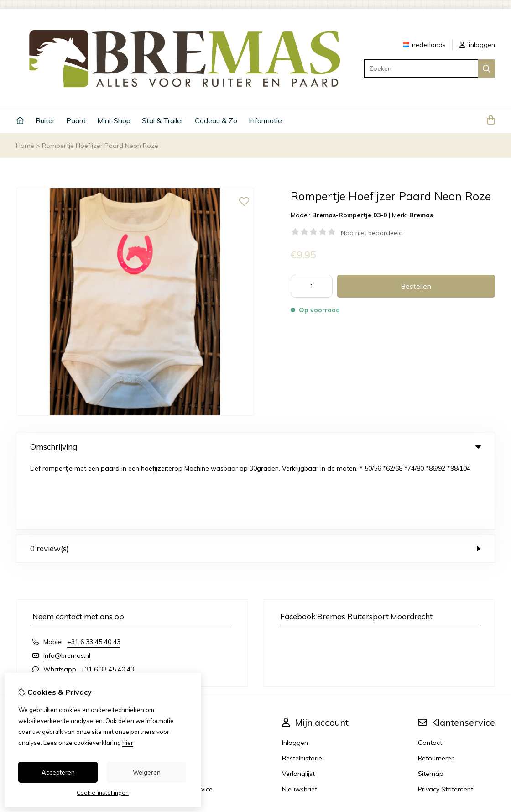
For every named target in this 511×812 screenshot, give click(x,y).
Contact (430, 674)
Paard (76, 120)
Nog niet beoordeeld (372, 233)
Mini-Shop (114, 120)
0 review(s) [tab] (255, 479)
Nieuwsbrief (300, 720)
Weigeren (147, 772)
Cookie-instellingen (103, 793)
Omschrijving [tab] (255, 447)
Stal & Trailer (163, 120)
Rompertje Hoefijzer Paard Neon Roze (100, 146)
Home (25, 146)
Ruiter (45, 120)
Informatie (265, 120)
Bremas (421, 215)
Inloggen (295, 674)
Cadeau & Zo (216, 120)
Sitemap (431, 705)
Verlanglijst (298, 705)
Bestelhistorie (302, 689)
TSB (490, 761)
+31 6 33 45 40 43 (94, 573)
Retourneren (436, 689)
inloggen (477, 45)
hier (128, 743)
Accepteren (58, 772)
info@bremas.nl (67, 587)
